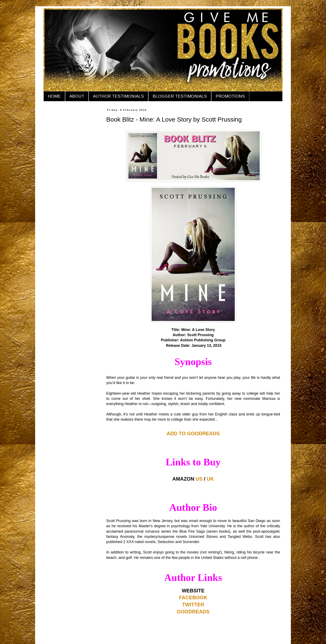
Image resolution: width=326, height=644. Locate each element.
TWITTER (193, 605)
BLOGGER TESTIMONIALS (180, 96)
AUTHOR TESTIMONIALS (118, 96)
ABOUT (77, 96)
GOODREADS (193, 612)
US (199, 479)
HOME (54, 96)
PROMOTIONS (230, 96)
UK (210, 479)
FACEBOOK (193, 597)
